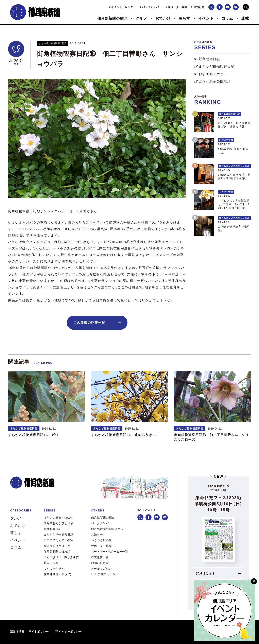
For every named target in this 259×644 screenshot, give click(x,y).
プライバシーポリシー (67, 632)
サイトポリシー (39, 632)
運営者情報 (17, 632)
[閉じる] (254, 581)
